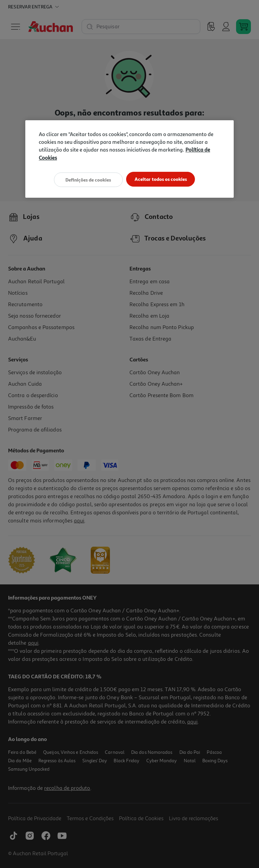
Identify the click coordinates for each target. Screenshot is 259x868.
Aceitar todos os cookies (162, 179)
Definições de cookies (87, 179)
